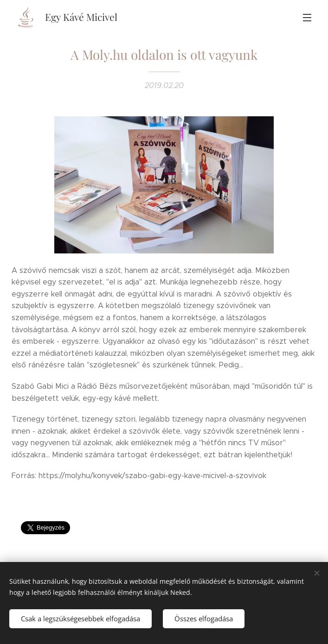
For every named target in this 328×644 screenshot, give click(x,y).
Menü (307, 18)
